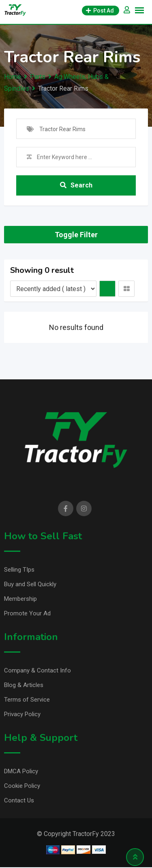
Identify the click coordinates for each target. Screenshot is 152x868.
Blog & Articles (24, 685)
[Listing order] (53, 289)
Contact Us (19, 800)
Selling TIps (19, 570)
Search (76, 185)
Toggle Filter (76, 235)
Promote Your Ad (27, 613)
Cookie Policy (22, 786)
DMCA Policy (21, 771)
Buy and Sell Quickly (30, 584)
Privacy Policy (22, 714)
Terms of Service (27, 700)
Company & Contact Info (37, 670)
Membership (20, 599)
